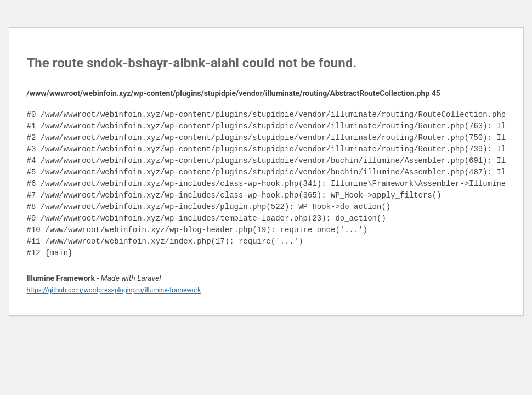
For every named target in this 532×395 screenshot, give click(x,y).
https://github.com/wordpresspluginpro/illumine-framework (114, 290)
